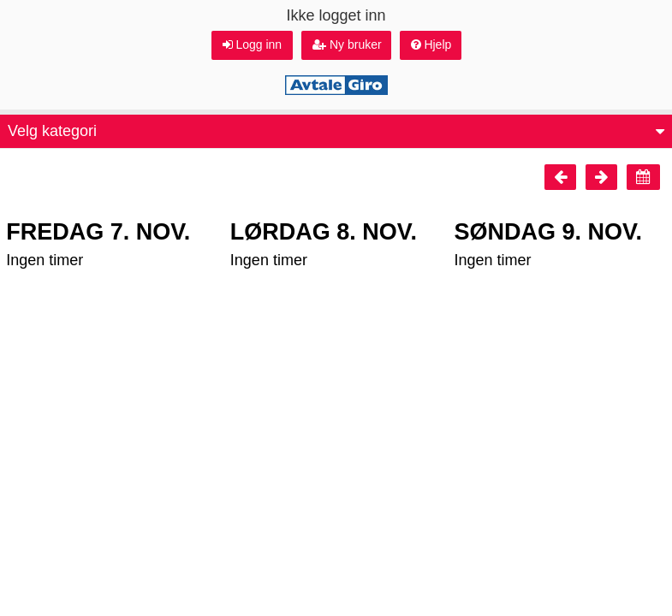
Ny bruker (347, 44)
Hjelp (431, 44)
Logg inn (253, 44)
